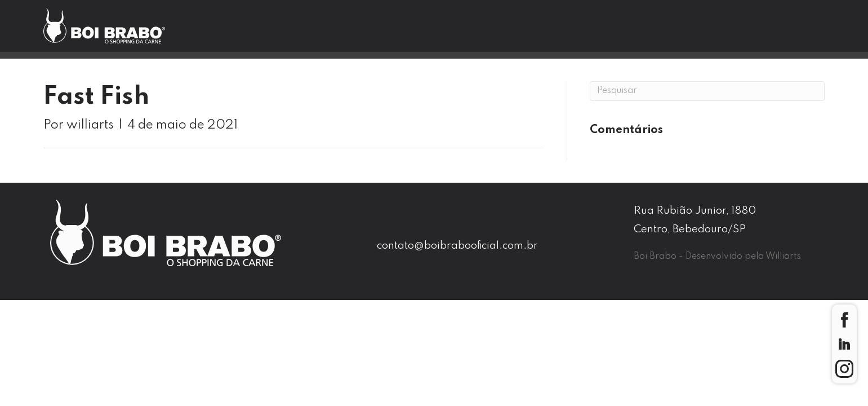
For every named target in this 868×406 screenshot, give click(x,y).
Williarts (783, 257)
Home (260, 32)
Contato (644, 32)
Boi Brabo (352, 32)
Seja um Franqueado (771, 32)
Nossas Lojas (462, 32)
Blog (558, 32)
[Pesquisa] (707, 91)
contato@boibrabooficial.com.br (457, 246)
